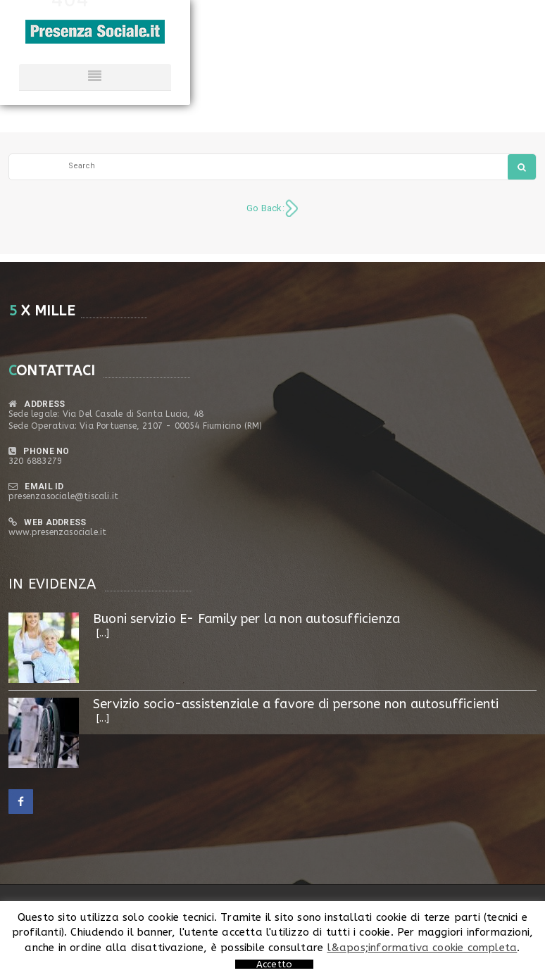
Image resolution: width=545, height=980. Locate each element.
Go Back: (265, 208)
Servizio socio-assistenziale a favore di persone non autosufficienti (296, 704)
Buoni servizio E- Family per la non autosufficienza (246, 619)
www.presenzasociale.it (57, 532)
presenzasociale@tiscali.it (63, 496)
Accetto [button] (274, 964)
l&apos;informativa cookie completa (422, 948)
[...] (103, 633)
